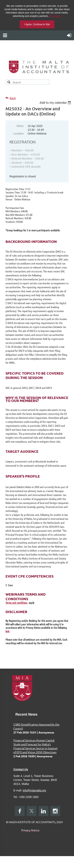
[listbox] (56, 103)
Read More (55, 16)
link (7, 631)
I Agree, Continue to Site (37, 24)
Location (18, 134)
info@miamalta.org (34, 790)
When (20, 126)
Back (13, 98)
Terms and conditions (16, 603)
